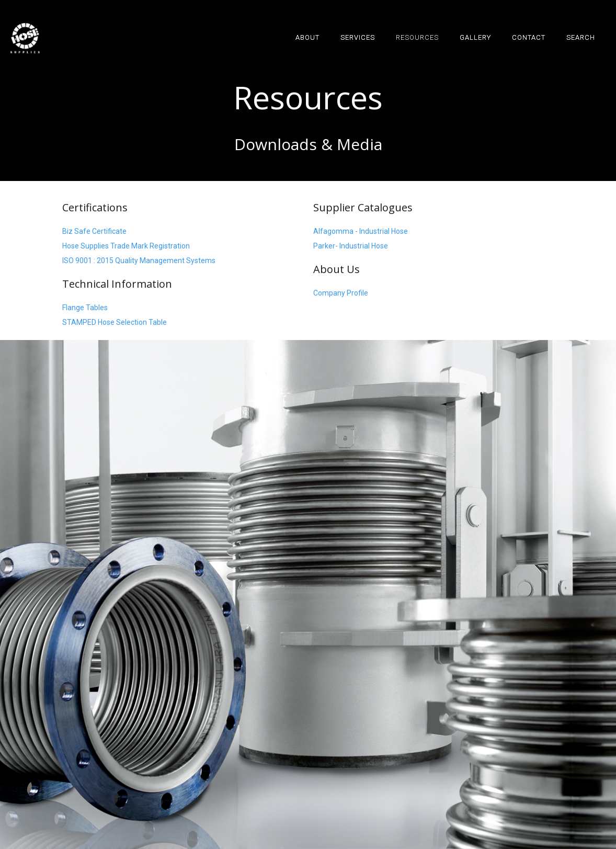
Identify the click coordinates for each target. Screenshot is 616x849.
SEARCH (581, 37)
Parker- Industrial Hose (351, 246)
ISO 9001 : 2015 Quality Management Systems (139, 261)
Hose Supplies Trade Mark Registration (126, 246)
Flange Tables (85, 308)
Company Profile (341, 293)
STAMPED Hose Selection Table (115, 322)
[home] (25, 38)
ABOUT (307, 37)
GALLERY (475, 37)
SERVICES (358, 37)
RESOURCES (417, 37)
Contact (529, 37)
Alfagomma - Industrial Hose (361, 231)
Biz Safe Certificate (94, 231)
